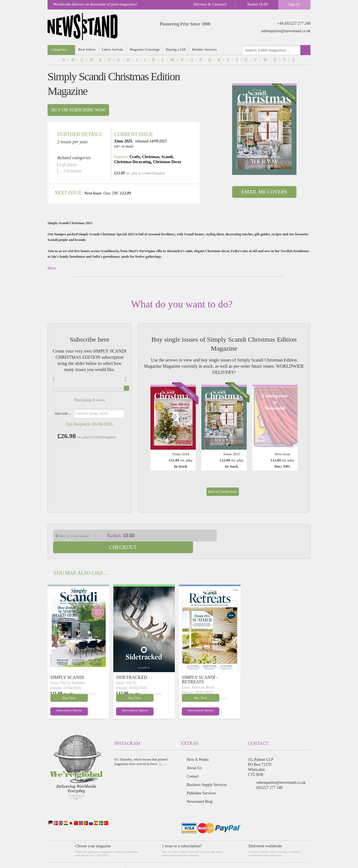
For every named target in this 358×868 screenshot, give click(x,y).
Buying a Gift (177, 49)
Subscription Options (64, 699)
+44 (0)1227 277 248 (294, 23)
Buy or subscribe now (78, 110)
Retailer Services (205, 49)
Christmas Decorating (133, 162)
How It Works (198, 748)
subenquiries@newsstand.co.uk (286, 31)
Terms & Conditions (105, 858)
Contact (193, 765)
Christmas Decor (167, 162)
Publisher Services (201, 781)
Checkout (268, 536)
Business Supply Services (207, 773)
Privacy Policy (132, 858)
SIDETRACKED (132, 666)
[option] (264, 129)
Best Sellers (87, 49)
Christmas (151, 157)
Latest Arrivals (113, 49)
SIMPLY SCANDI (67, 666)
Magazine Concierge (145, 49)
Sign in (294, 4)
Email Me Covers (264, 192)
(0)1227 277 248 (269, 776)
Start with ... (63, 414)
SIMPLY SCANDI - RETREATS (200, 668)
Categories (59, 49)
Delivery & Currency (210, 4)
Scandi (167, 157)
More (52, 268)
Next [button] (292, 423)
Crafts (135, 157)
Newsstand (80, 858)
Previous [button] (156, 423)
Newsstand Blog (200, 790)
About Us (194, 756)
